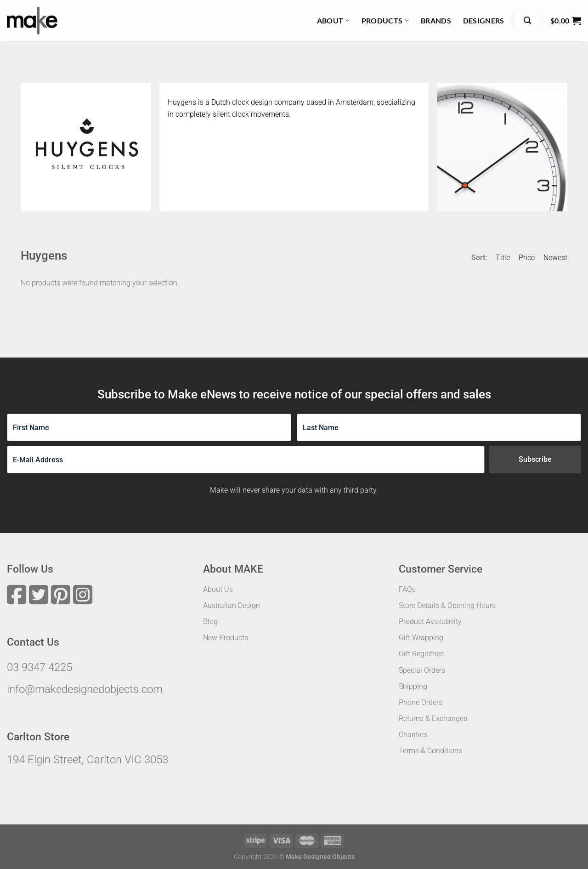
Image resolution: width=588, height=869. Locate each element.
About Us (218, 589)
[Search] (527, 20)
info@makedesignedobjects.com (85, 689)
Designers (484, 20)
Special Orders (422, 670)
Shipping (413, 686)
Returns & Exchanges (433, 718)
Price (527, 258)
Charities (413, 735)
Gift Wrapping (421, 638)
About (333, 21)
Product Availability (430, 622)
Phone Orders (421, 702)
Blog (210, 622)
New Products (226, 638)
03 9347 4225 (40, 667)
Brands (436, 20)
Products (385, 21)
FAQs (407, 589)
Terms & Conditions (430, 751)
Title (503, 258)
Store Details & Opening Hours (447, 605)
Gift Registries (421, 654)
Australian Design (232, 605)
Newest (555, 258)
